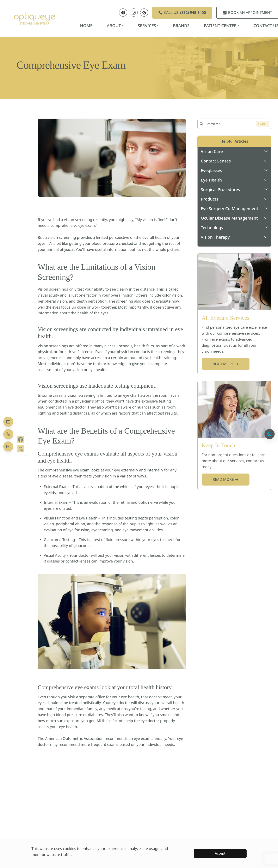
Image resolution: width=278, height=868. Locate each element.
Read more (226, 364)
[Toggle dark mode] (270, 434)
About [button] (115, 26)
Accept (220, 853)
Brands (181, 26)
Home (86, 26)
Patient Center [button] (221, 26)
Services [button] (148, 26)
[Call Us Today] (8, 434)
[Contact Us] (8, 446)
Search (263, 124)
